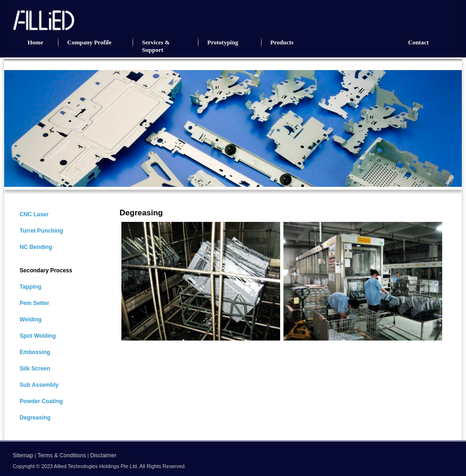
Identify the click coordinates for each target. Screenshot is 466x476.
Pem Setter (35, 303)
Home (35, 42)
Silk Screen (35, 369)
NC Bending (36, 247)
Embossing (35, 352)
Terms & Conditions (62, 455)
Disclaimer (103, 455)
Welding (31, 320)
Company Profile (89, 42)
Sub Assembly (39, 385)
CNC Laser (34, 214)
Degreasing (35, 418)
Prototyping (223, 42)
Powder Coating (41, 401)
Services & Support (156, 46)
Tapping (30, 287)
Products (282, 42)
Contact (418, 42)
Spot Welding (38, 336)
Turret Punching (41, 231)
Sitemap (23, 455)
